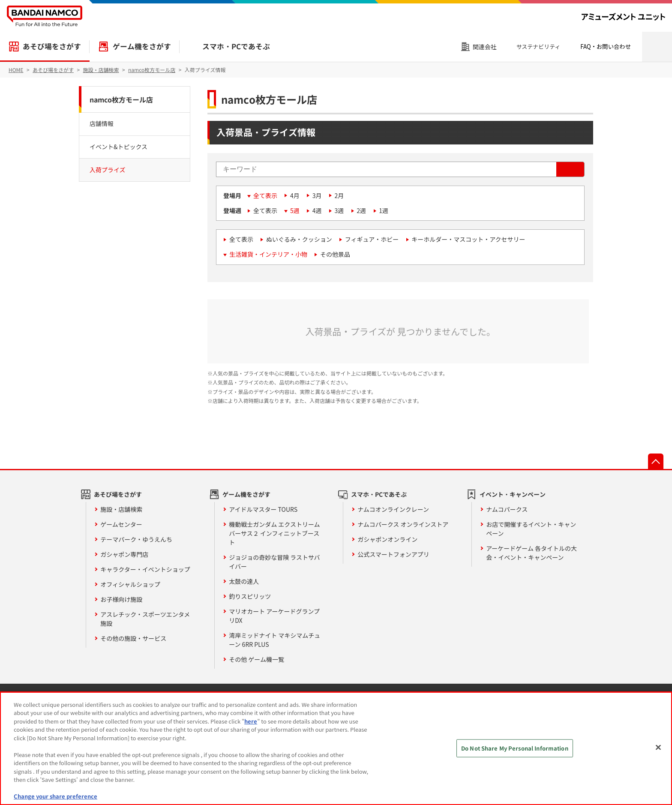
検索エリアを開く (657, 47)
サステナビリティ (538, 47)
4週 (317, 210)
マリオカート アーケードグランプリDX (274, 616)
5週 (295, 210)
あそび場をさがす (52, 46)
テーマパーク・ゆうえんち (136, 539)
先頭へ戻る (656, 461)
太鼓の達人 (244, 581)
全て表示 (265, 195)
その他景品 (335, 254)
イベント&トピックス (118, 147)
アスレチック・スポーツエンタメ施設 (145, 619)
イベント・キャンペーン (513, 494)
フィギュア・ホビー (372, 239)
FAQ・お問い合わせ (606, 47)
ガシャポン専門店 (124, 554)
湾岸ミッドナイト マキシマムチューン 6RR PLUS (274, 640)
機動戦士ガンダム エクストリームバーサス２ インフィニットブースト (274, 533)
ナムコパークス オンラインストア (403, 524)
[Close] (658, 747)
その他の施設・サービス (133, 638)
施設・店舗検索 (121, 509)
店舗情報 (102, 123)
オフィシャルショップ (130, 584)
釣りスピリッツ (250, 596)
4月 (295, 195)
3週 (339, 210)
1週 (384, 210)
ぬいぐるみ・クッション (299, 239)
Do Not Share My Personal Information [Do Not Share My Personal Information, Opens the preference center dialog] (515, 748)
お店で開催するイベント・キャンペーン (531, 529)
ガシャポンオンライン (387, 539)
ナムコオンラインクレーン (393, 509)
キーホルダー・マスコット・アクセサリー (468, 239)
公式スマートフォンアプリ (393, 554)
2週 (361, 210)
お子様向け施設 (121, 599)
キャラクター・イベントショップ (145, 569)
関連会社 (485, 47)
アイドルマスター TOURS (263, 509)
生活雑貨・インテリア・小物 (268, 254)
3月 (317, 195)
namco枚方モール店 (121, 99)
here (251, 721)
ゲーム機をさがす (142, 46)
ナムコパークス (507, 509)
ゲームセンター (121, 524)
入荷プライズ (108, 170)
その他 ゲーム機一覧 (256, 659)
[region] (336, 748)
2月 (339, 195)
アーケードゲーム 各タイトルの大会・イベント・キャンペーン (531, 553)
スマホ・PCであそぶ (236, 46)
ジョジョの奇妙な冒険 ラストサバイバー (274, 562)
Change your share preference (55, 796)
